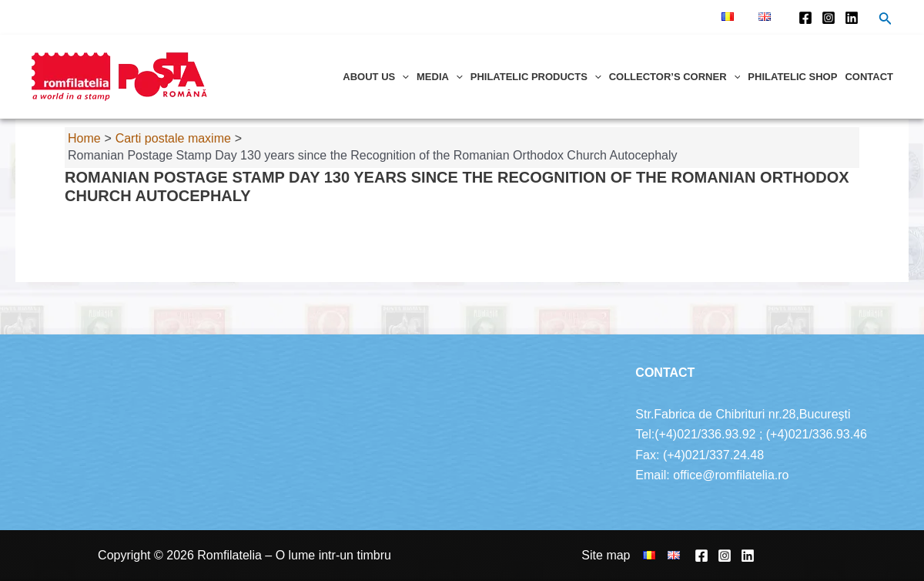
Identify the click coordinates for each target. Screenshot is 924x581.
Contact (869, 77)
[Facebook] (805, 18)
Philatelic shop (792, 77)
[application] (402, 77)
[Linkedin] (852, 18)
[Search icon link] (885, 20)
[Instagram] (829, 18)
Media (440, 77)
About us (376, 77)
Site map (606, 555)
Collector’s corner (675, 77)
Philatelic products (536, 77)
